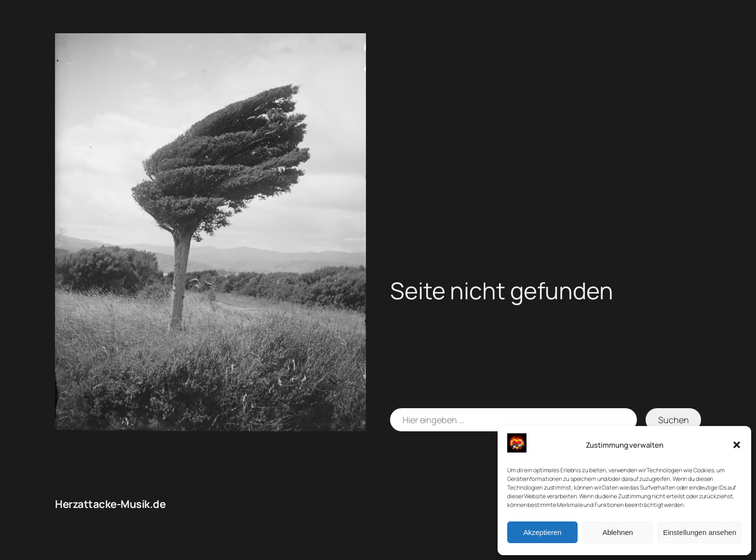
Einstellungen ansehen (700, 532)
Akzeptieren (542, 532)
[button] (737, 445)
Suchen (673, 420)
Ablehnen (617, 532)
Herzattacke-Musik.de (110, 504)
